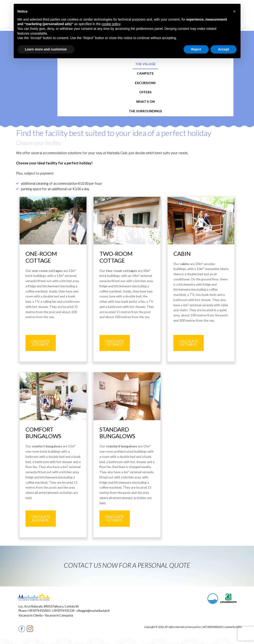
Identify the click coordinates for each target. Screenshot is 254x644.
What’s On (145, 102)
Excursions (145, 83)
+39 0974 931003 (38, 611)
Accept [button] (224, 49)
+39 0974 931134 (63, 611)
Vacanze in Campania (59, 615)
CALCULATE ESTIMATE (41, 343)
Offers (145, 92)
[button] (234, 11)
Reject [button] (196, 49)
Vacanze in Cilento (31, 615)
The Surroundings (145, 111)
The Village (145, 64)
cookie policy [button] (111, 24)
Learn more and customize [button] (46, 49)
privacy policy (193, 627)
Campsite (145, 73)
